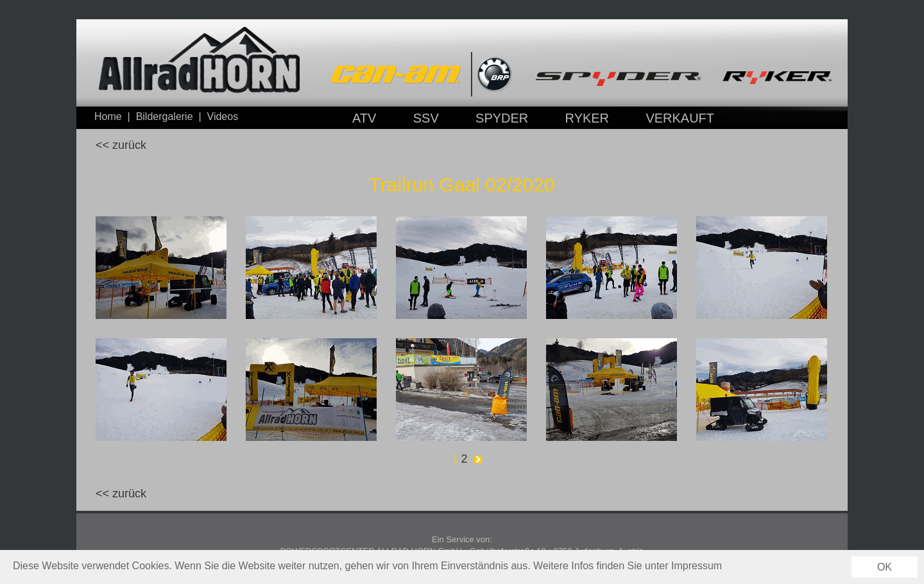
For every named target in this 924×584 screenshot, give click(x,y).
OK (885, 567)
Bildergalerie (165, 116)
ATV (364, 118)
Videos (223, 116)
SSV (426, 118)
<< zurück (121, 145)
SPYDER (502, 118)
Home (108, 116)
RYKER (587, 118)
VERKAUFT (680, 118)
